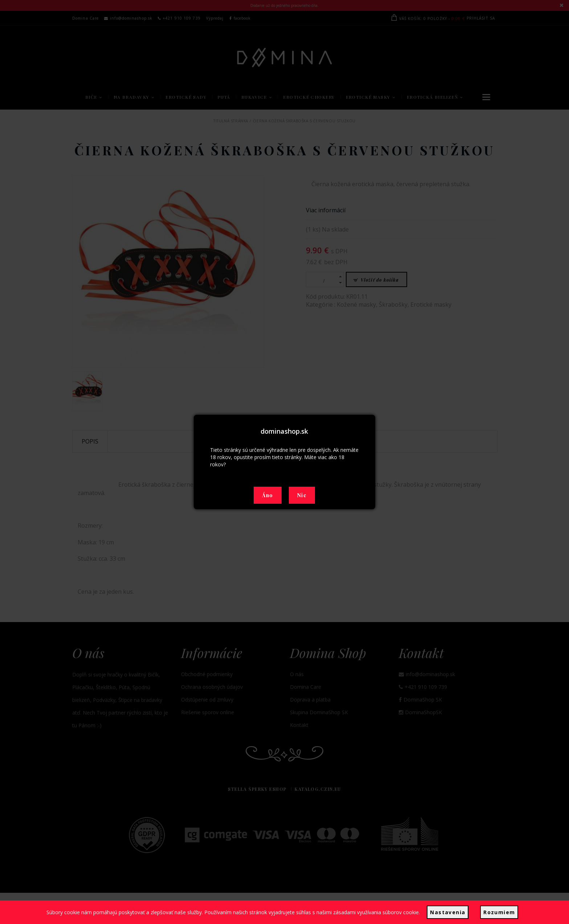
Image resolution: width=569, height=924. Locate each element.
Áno (267, 495)
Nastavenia (448, 914)
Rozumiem (498, 914)
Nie (302, 495)
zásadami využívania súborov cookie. (378, 914)
